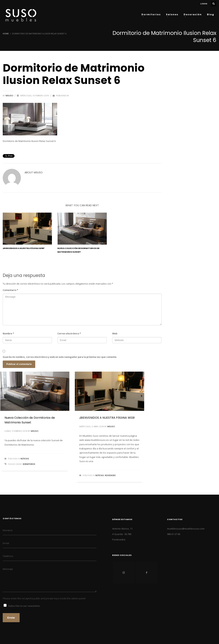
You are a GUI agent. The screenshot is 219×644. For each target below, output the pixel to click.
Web (115, 333)
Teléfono (8, 556)
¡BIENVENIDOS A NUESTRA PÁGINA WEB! (24, 248)
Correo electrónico (69, 333)
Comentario (10, 290)
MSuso (10, 96)
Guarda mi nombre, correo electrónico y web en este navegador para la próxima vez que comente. (60, 357)
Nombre (8, 333)
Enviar (11, 618)
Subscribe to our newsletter (24, 606)
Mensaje (8, 569)
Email (6, 543)
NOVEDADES (110, 475)
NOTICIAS (25, 459)
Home (6, 34)
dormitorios (29, 464)
